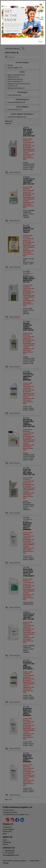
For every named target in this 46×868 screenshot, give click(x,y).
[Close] (44, 3)
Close (41, 42)
